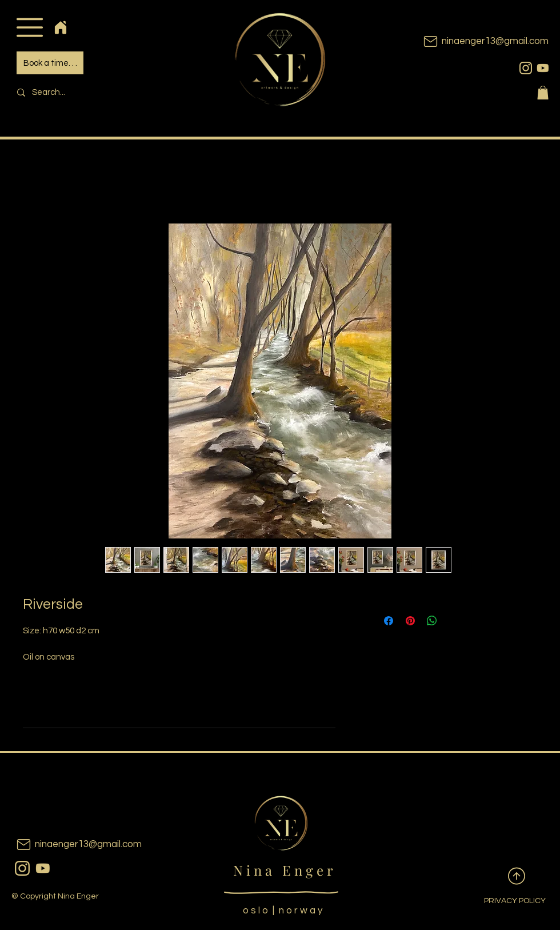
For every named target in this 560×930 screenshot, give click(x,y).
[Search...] (89, 92)
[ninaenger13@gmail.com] (469, 41)
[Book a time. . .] (50, 63)
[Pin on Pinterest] (410, 621)
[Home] (60, 27)
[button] (29, 27)
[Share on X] (454, 621)
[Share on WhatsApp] (432, 621)
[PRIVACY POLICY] (506, 901)
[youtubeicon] (543, 68)
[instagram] (526, 68)
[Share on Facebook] (389, 621)
